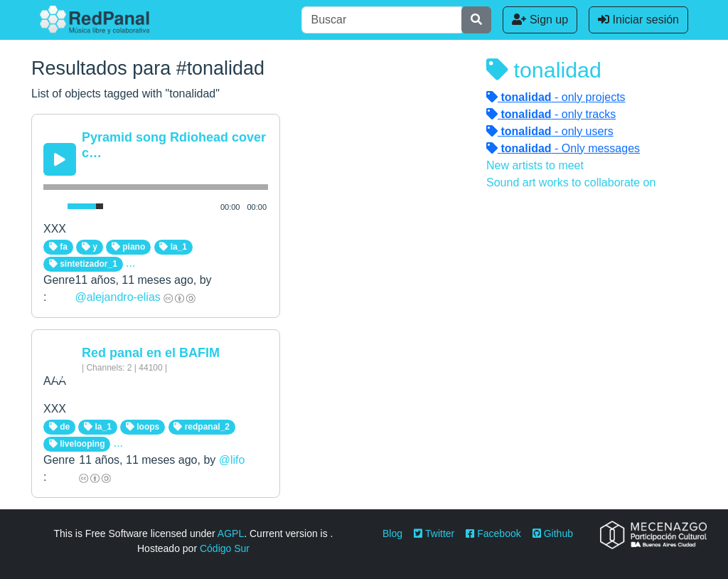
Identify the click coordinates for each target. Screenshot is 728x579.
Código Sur (225, 548)
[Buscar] (382, 20)
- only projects (556, 97)
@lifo (232, 460)
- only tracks (551, 114)
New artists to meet (535, 165)
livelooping (77, 444)
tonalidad (544, 70)
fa (58, 247)
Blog (392, 533)
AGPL (231, 533)
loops (143, 427)
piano (128, 247)
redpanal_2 (202, 427)
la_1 (173, 247)
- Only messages (563, 148)
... (130, 263)
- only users (550, 131)
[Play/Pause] (60, 159)
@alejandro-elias (117, 297)
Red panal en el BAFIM (151, 353)
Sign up (540, 20)
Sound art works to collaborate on (571, 182)
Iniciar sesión (638, 20)
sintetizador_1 (83, 264)
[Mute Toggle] (53, 206)
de (59, 427)
